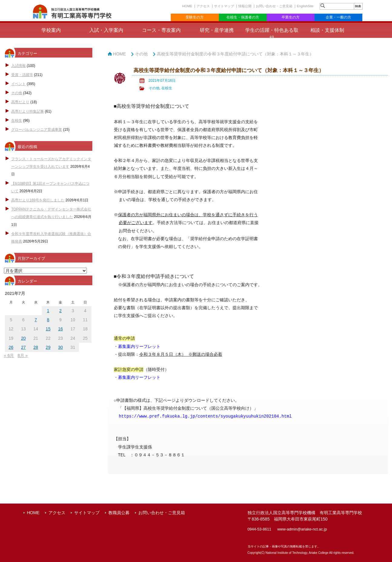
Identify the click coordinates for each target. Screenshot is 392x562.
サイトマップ (224, 6)
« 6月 (9, 355)
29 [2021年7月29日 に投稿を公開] (48, 347)
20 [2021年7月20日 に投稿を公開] (23, 338)
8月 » (23, 355)
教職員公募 (119, 513)
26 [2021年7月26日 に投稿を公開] (11, 347)
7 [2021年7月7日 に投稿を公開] (36, 320)
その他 (17, 93)
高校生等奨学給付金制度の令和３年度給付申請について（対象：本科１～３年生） (235, 54)
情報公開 (245, 6)
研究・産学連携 (217, 30)
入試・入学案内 (106, 30)
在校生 (17, 121)
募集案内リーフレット (139, 377)
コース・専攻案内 (161, 30)
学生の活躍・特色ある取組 (272, 34)
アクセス (203, 6)
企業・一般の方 (338, 17)
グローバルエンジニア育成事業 (37, 130)
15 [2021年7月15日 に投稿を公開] (48, 329)
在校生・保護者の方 (243, 17)
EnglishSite (305, 6)
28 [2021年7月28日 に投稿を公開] (36, 347)
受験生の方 (195, 17)
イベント (18, 84)
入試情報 (18, 66)
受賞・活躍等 (22, 75)
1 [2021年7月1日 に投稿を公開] (48, 311)
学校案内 (51, 30)
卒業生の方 (291, 17)
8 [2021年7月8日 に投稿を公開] (48, 320)
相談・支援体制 (327, 30)
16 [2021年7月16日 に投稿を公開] (61, 329)
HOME (187, 6)
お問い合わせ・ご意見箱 (274, 6)
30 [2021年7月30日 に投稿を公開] (61, 347)
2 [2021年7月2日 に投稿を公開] (61, 311)
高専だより (20, 102)
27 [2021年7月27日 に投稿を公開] (23, 347)
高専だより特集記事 (28, 111)
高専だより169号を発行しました (38, 200)
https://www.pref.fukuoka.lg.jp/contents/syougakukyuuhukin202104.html (205, 416)
